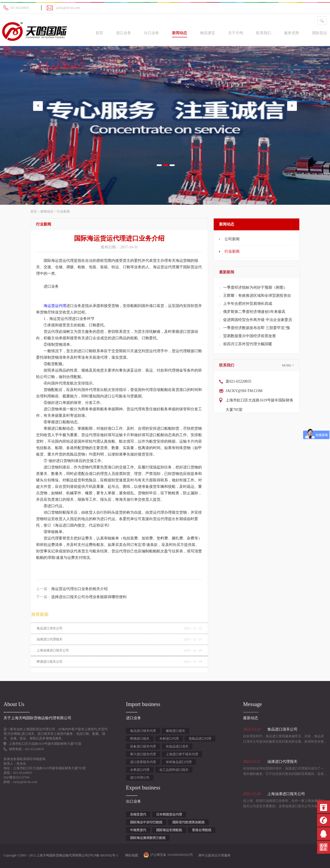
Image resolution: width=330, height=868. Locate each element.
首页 (99, 33)
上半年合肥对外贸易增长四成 (248, 304)
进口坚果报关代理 (143, 762)
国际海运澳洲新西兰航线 (148, 838)
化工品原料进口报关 (174, 770)
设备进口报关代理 (143, 746)
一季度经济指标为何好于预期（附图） (255, 287)
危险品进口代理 (200, 739)
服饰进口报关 (175, 731)
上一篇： (72, 589)
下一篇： (81, 597)
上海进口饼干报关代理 (182, 754)
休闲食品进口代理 (179, 762)
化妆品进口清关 (177, 746)
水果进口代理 (140, 770)
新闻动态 (47, 211)
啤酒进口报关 (140, 739)
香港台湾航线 (202, 830)
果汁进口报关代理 (143, 754)
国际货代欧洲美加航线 (188, 822)
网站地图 (131, 855)
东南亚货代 (138, 814)
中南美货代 (138, 830)
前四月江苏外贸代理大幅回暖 (248, 344)
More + (288, 365)
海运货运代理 (55, 306)
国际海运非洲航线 (169, 830)
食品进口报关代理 (143, 731)
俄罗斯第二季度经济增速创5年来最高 (254, 312)
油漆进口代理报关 (50, 639)
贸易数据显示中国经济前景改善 (250, 336)
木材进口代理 (169, 739)
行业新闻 (63, 211)
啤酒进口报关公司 (50, 662)
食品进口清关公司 (50, 628)
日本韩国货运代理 (169, 814)
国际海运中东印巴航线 (146, 822)
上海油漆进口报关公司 (53, 650)
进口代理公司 (140, 778)
